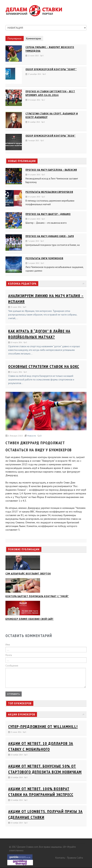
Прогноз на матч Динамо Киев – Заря (50, 236)
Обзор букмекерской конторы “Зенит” (51, 69)
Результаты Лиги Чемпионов (44, 258)
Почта (9, 655)
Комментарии (34, 38)
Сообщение (12, 666)
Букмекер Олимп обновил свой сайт (30, 619)
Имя (8, 645)
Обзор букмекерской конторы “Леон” (51, 136)
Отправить (14, 694)
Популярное (15, 38)
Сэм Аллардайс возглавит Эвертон (28, 574)
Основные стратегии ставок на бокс (44, 366)
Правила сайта (75, 858)
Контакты (60, 858)
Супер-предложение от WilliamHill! (43, 727)
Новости (32, 436)
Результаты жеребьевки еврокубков (49, 192)
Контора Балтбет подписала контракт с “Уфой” (37, 596)
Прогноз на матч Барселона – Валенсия (51, 170)
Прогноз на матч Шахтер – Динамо (48, 214)
